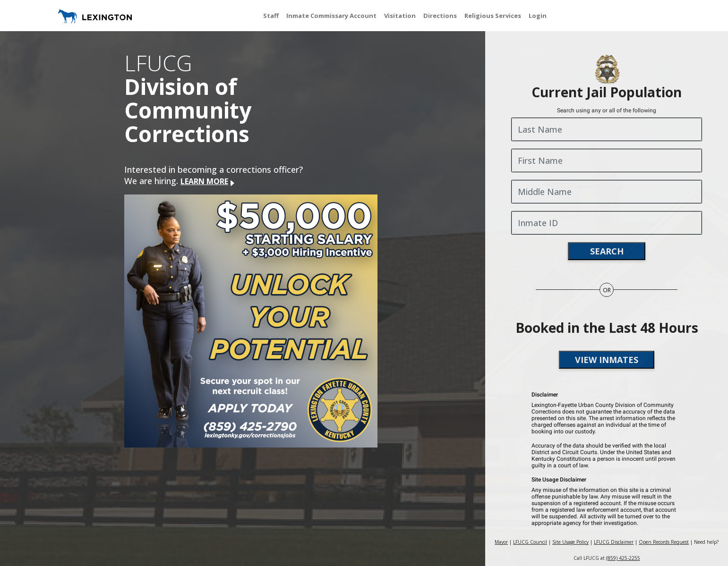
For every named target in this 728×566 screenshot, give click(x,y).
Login (538, 16)
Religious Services (493, 16)
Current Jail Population (607, 92)
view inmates (607, 360)
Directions (440, 16)
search (607, 251)
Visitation (400, 16)
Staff (271, 16)
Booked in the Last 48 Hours (607, 328)
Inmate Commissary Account (331, 16)
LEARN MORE (208, 181)
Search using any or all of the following (607, 110)
